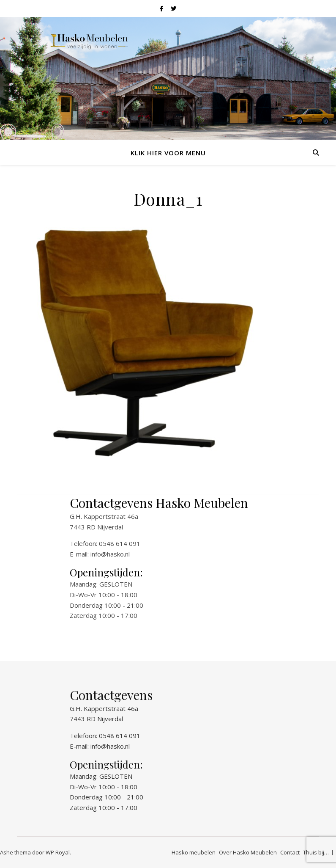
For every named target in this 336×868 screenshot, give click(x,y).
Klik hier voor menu (168, 153)
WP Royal (58, 852)
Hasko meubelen (194, 852)
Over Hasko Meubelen (248, 852)
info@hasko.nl (110, 554)
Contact (290, 852)
